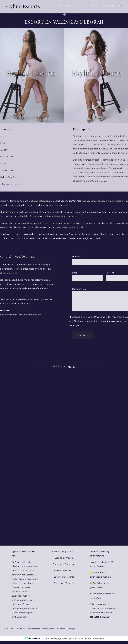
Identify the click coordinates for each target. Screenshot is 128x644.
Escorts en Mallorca (64, 577)
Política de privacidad (57, 629)
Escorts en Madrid (64, 558)
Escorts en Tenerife (64, 583)
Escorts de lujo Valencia (64, 552)
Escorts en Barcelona (64, 564)
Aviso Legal (71, 629)
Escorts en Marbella (64, 571)
